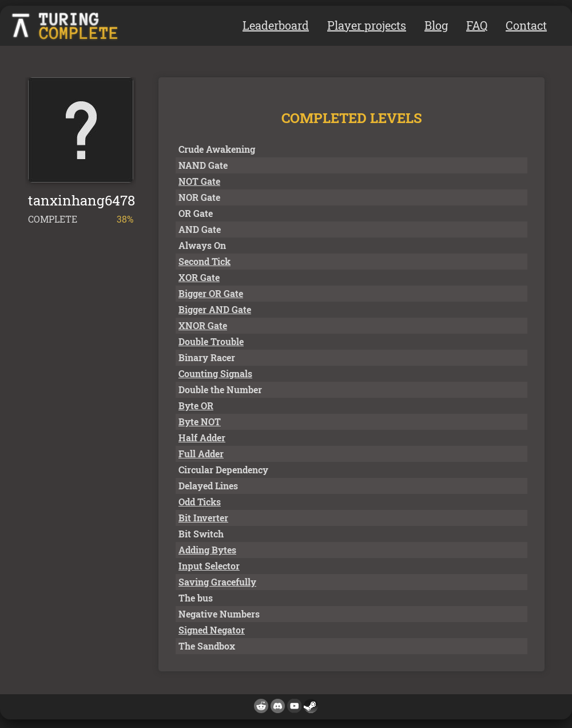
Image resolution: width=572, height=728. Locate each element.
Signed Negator (212, 630)
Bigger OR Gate (211, 293)
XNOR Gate (203, 325)
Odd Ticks (200, 502)
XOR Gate (199, 277)
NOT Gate (199, 181)
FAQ (477, 25)
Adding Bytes (207, 550)
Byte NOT (200, 422)
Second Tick (204, 261)
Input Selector (209, 566)
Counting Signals (215, 373)
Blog (436, 25)
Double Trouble (211, 341)
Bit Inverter (203, 518)
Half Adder (202, 438)
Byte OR (196, 405)
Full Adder (201, 454)
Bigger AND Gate (215, 309)
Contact (526, 25)
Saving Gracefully (217, 582)
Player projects (367, 25)
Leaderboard (276, 25)
